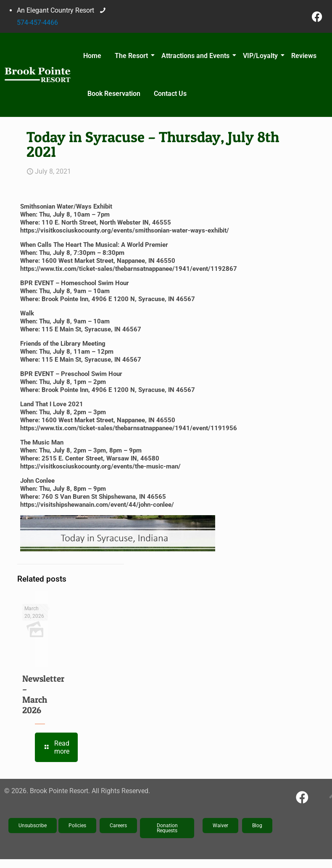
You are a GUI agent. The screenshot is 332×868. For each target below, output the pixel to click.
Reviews (304, 56)
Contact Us (170, 94)
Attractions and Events (197, 56)
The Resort (133, 56)
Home (92, 56)
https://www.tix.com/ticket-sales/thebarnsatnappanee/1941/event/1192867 (129, 269)
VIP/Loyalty (262, 56)
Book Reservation (114, 94)
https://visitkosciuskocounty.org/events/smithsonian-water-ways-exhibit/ (125, 230)
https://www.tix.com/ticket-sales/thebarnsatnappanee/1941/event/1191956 (129, 428)
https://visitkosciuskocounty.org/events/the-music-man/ (100, 466)
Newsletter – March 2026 (43, 694)
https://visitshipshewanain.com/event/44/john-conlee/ (97, 505)
